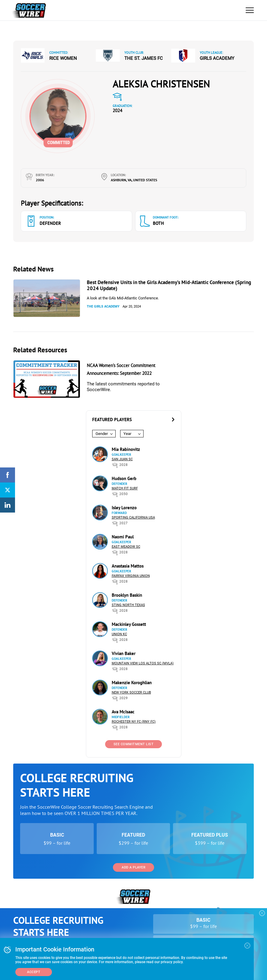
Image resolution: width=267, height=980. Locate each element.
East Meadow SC (126, 547)
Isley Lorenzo (124, 508)
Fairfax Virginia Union (131, 576)
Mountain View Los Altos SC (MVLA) (143, 663)
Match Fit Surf (125, 488)
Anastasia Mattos (128, 566)
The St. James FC (144, 58)
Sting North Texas (128, 605)
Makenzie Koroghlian (132, 683)
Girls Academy (217, 58)
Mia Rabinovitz (126, 449)
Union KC (119, 634)
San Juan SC (122, 459)
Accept (34, 972)
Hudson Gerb (124, 478)
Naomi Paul (123, 537)
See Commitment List (134, 744)
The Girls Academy (103, 306)
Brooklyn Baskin (127, 595)
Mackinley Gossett (129, 624)
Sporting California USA (133, 518)
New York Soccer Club (131, 692)
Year (127, 434)
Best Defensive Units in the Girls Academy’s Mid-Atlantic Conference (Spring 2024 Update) (169, 285)
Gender (102, 434)
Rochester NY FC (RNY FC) (134, 722)
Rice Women (63, 58)
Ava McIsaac (123, 712)
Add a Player (133, 867)
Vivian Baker (124, 653)
